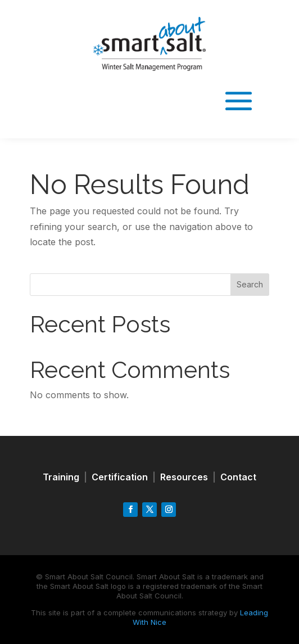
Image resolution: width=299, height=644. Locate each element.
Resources (184, 477)
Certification (120, 477)
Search (250, 284)
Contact (238, 477)
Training (61, 477)
